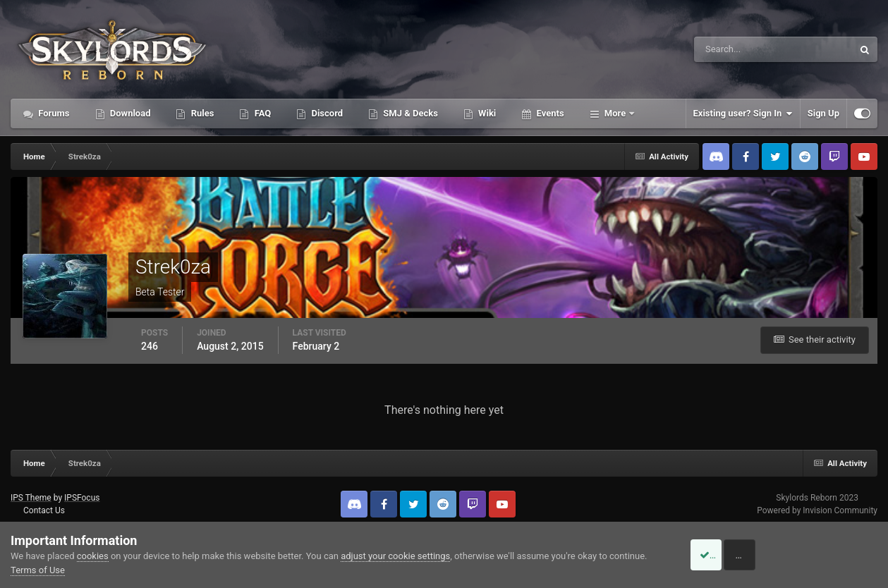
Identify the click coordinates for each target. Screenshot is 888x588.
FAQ (261, 113)
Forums (53, 113)
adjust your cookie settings (395, 556)
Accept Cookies (723, 555)
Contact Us (44, 510)
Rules (201, 113)
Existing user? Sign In (743, 114)
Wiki (486, 113)
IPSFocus (82, 498)
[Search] (730, 49)
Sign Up (823, 113)
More (615, 113)
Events (549, 113)
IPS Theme (31, 498)
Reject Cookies (829, 555)
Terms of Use (38, 570)
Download (129, 113)
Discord (326, 113)
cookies (93, 556)
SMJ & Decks (409, 113)
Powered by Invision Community (817, 510)
